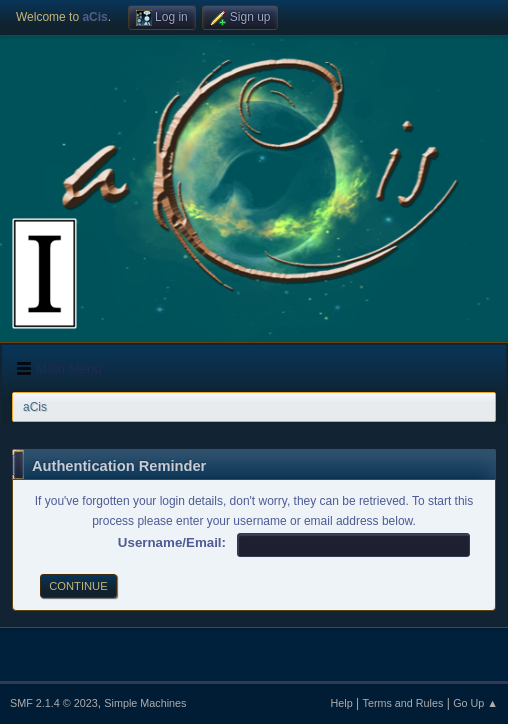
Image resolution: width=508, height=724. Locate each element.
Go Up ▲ (475, 703)
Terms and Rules (403, 703)
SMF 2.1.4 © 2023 (54, 703)
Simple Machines (145, 703)
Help (342, 703)
